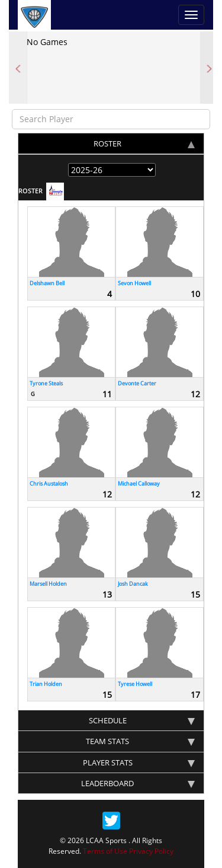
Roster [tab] (144, 143)
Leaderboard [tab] (138, 783)
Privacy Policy (151, 851)
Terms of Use (105, 851)
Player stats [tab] (139, 762)
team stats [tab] (140, 741)
